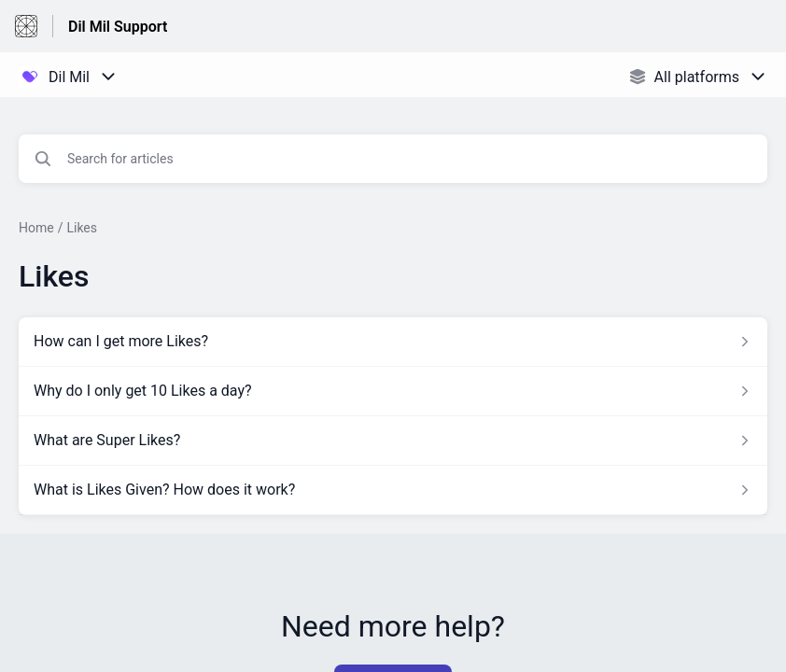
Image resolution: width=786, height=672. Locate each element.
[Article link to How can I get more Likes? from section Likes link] (393, 342)
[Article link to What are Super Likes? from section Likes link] (393, 441)
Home (36, 228)
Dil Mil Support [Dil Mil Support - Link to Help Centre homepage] (118, 27)
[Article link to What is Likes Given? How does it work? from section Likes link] (393, 490)
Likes (82, 228)
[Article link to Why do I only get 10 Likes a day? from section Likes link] (393, 391)
